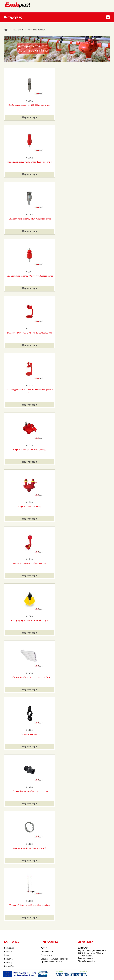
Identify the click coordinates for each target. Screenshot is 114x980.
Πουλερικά (18, 30)
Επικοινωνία (46, 945)
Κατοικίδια (9, 956)
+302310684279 (86, 946)
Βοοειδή (8, 953)
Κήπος (7, 960)
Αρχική (44, 938)
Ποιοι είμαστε (47, 942)
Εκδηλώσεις (10, 964)
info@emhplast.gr (88, 951)
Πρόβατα (8, 949)
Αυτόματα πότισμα (37, 30)
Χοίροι (7, 945)
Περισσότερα (30, 117)
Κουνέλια (8, 942)
